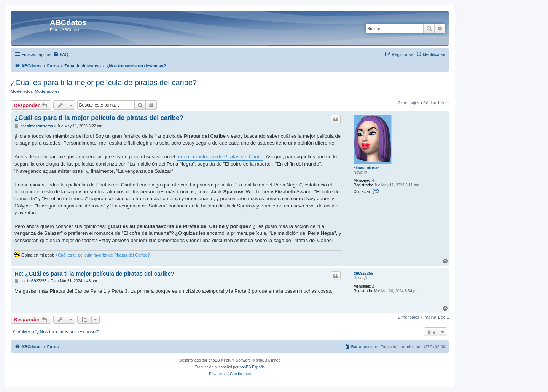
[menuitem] (61, 54)
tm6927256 (363, 273)
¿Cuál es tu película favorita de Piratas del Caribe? (102, 255)
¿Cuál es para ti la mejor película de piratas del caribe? (104, 83)
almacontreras (366, 168)
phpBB (214, 360)
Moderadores (47, 91)
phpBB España (252, 367)
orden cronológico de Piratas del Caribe (220, 157)
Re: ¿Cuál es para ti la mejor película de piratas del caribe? (94, 273)
